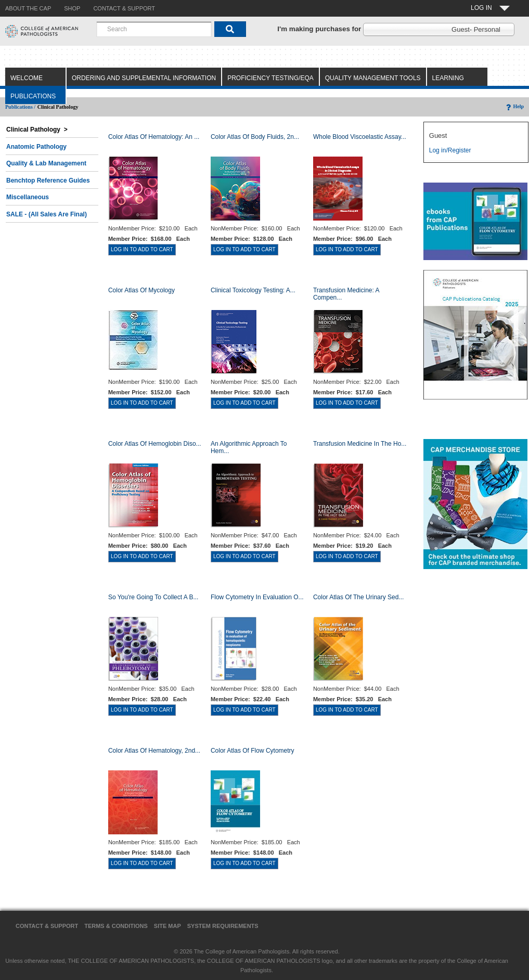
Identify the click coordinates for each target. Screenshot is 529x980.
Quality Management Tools (373, 78)
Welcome (27, 78)
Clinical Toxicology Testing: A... (253, 290)
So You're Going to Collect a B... (153, 597)
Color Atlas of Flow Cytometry (253, 751)
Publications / (20, 107)
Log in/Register (450, 150)
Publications (33, 96)
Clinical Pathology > (37, 130)
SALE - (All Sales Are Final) (47, 214)
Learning (448, 78)
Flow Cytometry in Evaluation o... (257, 597)
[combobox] (154, 29)
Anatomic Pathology (36, 147)
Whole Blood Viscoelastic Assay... (360, 137)
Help (514, 106)
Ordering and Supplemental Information (144, 78)
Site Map (167, 926)
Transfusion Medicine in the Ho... (360, 444)
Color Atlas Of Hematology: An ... (154, 137)
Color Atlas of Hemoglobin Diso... (155, 444)
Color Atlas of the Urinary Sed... (359, 597)
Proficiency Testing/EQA (270, 78)
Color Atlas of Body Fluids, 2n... (255, 137)
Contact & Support (47, 926)
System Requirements (223, 926)
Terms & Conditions (116, 926)
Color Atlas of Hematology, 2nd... (154, 751)
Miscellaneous (28, 197)
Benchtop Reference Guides (48, 180)
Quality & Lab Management (46, 163)
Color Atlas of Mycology (141, 290)
